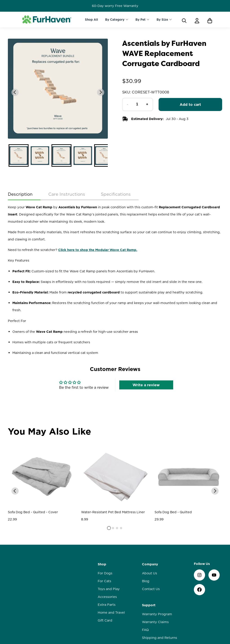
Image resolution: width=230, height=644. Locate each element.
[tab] (109, 485)
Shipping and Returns (159, 595)
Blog (146, 539)
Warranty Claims (155, 580)
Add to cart (190, 104)
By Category (115, 20)
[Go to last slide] (15, 92)
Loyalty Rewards (155, 603)
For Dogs (105, 531)
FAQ (145, 587)
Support (149, 563)
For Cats (104, 539)
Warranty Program (157, 572)
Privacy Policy (153, 611)
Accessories (107, 554)
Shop (102, 522)
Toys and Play (109, 546)
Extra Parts (107, 562)
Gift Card (105, 578)
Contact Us (151, 546)
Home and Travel (111, 570)
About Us (149, 531)
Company (150, 522)
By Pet (140, 20)
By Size (162, 20)
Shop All (91, 20)
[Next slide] (101, 92)
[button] (19, 155)
